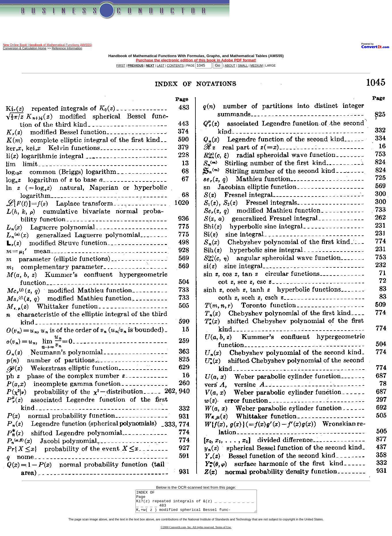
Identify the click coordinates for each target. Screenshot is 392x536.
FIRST (121, 65)
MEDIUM (256, 65)
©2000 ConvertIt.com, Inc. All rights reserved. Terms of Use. (196, 532)
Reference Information (67, 48)
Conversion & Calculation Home (25, 48)
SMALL (243, 65)
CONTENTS (175, 65)
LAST (161, 65)
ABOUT (230, 65)
